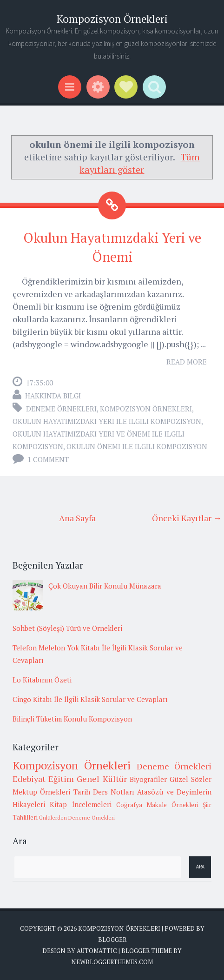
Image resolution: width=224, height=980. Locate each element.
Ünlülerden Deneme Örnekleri (77, 818)
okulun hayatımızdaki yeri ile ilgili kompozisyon (107, 421)
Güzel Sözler (191, 779)
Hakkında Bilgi (53, 396)
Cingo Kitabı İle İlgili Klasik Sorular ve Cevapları (90, 699)
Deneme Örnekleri (61, 409)
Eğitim (61, 779)
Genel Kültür (102, 779)
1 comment (48, 459)
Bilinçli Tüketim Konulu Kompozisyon (72, 719)
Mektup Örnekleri (41, 792)
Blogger (112, 940)
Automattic (97, 951)
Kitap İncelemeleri (80, 804)
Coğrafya (129, 805)
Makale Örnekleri (172, 805)
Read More (187, 362)
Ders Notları (114, 792)
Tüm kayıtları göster (140, 163)
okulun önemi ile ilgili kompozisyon (137, 446)
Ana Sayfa (77, 518)
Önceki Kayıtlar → (187, 518)
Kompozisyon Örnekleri (112, 19)
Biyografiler (148, 779)
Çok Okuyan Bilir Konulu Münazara (105, 586)
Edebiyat (29, 779)
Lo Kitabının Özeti (42, 680)
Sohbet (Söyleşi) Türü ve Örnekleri (67, 628)
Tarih (82, 792)
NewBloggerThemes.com (112, 962)
